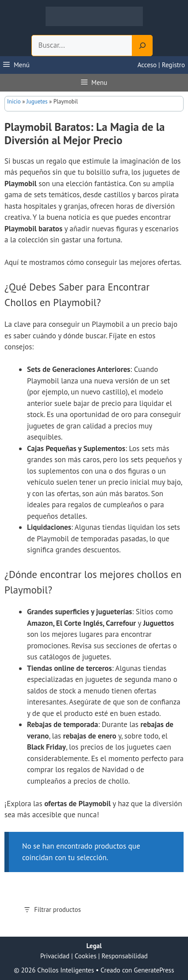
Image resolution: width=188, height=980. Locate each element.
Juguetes (37, 101)
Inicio (14, 101)
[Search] (142, 46)
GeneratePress (154, 970)
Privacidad (55, 956)
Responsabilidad (125, 956)
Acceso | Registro (161, 65)
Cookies (86, 956)
